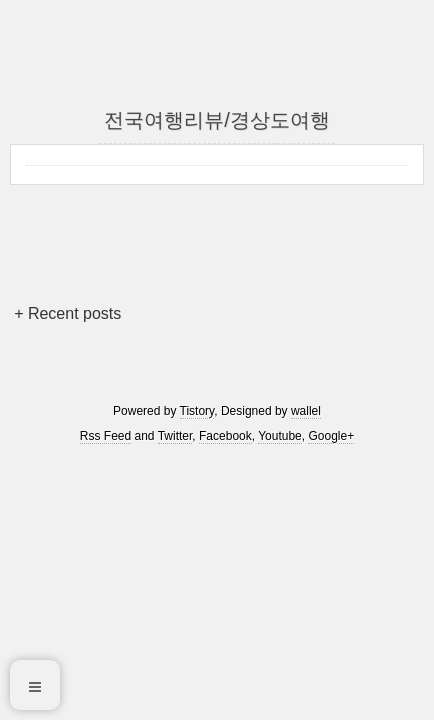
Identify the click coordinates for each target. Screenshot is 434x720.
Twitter (175, 436)
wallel (306, 411)
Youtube (280, 436)
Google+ (331, 436)
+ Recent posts (67, 313)
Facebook (225, 436)
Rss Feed (105, 436)
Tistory (197, 411)
